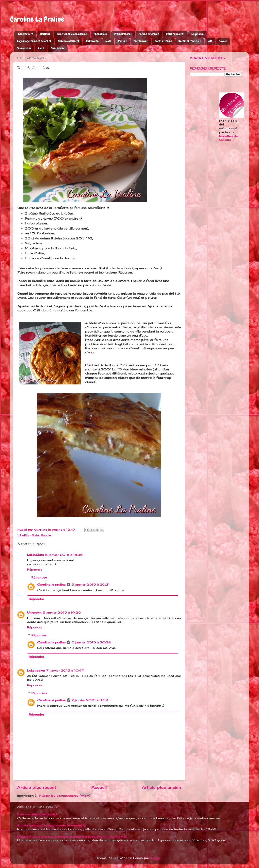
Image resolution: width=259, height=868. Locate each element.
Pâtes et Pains (163, 41)
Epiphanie (197, 34)
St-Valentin (24, 48)
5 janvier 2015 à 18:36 (64, 555)
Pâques (122, 41)
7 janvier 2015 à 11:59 (90, 700)
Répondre (35, 570)
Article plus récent (37, 787)
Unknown (34, 613)
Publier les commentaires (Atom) (65, 796)
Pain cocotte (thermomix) (37, 814)
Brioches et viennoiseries (72, 34)
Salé (210, 41)
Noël (108, 41)
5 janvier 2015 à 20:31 (91, 585)
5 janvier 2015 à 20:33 (91, 642)
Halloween (92, 41)
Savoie (223, 41)
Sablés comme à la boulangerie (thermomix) (51, 825)
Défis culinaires (175, 34)
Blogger (156, 858)
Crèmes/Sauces (123, 34)
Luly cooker (36, 671)
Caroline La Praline (37, 19)
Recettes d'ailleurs (189, 41)
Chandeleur (100, 34)
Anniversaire (26, 34)
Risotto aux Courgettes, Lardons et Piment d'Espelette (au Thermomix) (72, 837)
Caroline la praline (51, 585)
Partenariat (141, 41)
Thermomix (58, 48)
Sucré (41, 48)
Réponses (39, 577)
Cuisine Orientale (149, 34)
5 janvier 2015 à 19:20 (62, 613)
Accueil (99, 787)
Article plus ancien (161, 787)
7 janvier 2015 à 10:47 (65, 671)
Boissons (45, 34)
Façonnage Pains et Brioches (34, 41)
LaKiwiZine (36, 555)
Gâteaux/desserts (68, 41)
